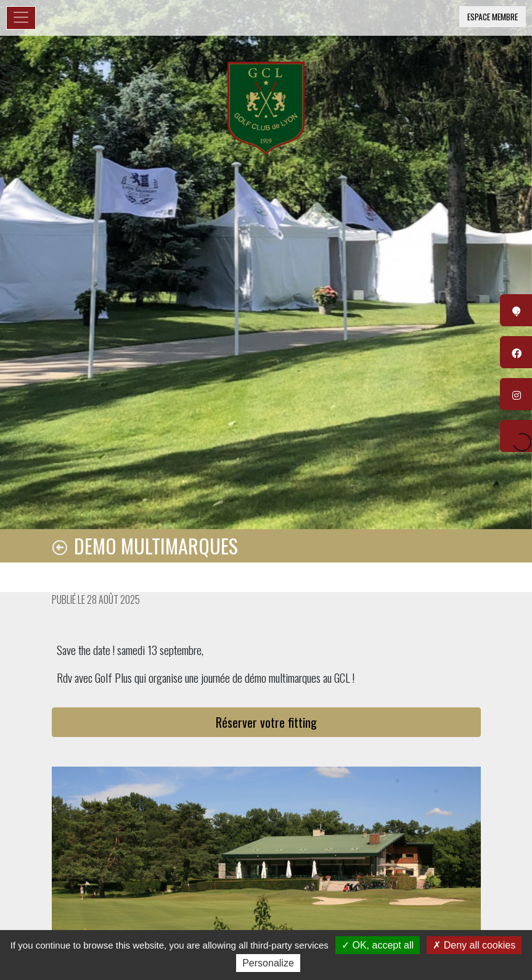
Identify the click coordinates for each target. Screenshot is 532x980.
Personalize (268, 963)
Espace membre (493, 17)
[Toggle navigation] (21, 18)
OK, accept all (378, 945)
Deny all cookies (474, 945)
